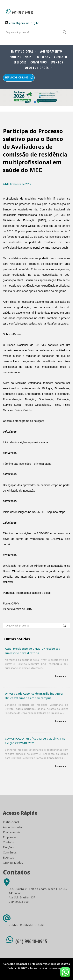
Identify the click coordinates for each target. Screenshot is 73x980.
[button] (36, 97)
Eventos (57, 62)
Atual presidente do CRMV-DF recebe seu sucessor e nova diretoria (33, 651)
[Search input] (32, 32)
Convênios (39, 62)
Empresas (43, 57)
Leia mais (61, 676)
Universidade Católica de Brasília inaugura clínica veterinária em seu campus (34, 696)
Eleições (20, 62)
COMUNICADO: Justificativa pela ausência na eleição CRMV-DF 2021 (35, 741)
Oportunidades (37, 68)
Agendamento (51, 51)
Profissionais (21, 57)
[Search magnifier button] (64, 33)
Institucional (22, 51)
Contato (61, 57)
